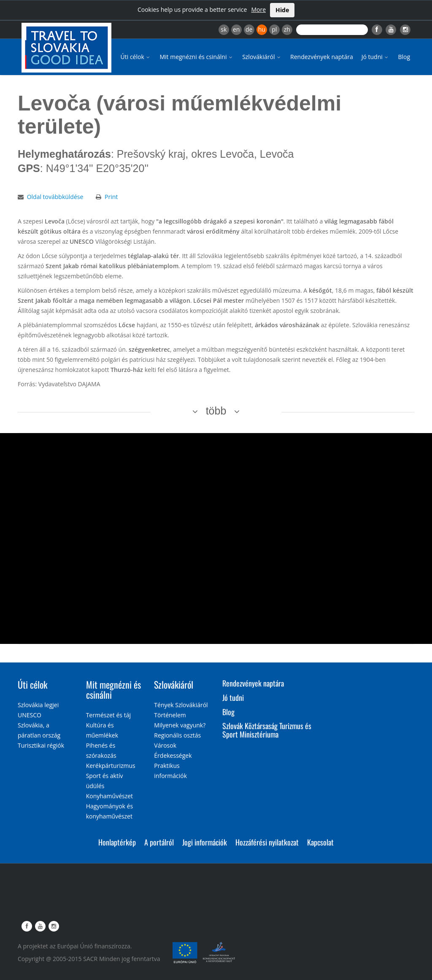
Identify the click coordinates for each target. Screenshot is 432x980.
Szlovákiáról (262, 57)
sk (224, 29)
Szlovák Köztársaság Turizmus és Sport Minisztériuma (267, 730)
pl (274, 29)
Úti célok (136, 57)
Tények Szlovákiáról (181, 705)
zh (287, 29)
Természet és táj (108, 715)
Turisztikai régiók (41, 745)
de (249, 29)
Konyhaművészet (109, 796)
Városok (165, 745)
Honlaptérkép (117, 842)
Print (111, 197)
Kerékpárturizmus (111, 766)
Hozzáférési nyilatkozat (267, 842)
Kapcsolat (320, 842)
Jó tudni (376, 57)
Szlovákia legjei (38, 705)
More (258, 9)
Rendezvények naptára (322, 57)
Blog (404, 57)
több (216, 411)
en (236, 29)
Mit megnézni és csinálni (197, 57)
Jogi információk (205, 842)
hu (262, 29)
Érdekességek (173, 755)
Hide (282, 10)
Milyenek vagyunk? (180, 725)
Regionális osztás (177, 735)
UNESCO (30, 715)
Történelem (170, 715)
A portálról (159, 842)
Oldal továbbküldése (55, 197)
